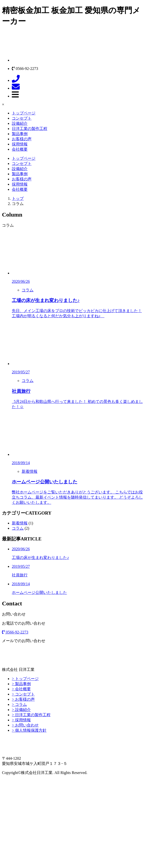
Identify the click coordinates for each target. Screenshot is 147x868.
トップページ (24, 113)
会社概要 (20, 149)
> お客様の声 (23, 699)
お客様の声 (22, 139)
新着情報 (30, 471)
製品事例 (20, 134)
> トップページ (25, 679)
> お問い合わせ (25, 725)
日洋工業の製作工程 (30, 129)
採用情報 (20, 144)
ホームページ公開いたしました (45, 482)
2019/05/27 (21, 372)
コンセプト (22, 118)
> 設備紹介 (21, 710)
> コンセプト (23, 694)
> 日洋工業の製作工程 (31, 715)
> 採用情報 (21, 720)
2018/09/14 (21, 463)
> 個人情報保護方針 (29, 730)
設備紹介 (20, 123)
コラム (28, 290)
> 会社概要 (21, 689)
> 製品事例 (21, 684)
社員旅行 (21, 391)
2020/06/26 (21, 281)
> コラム (19, 704)
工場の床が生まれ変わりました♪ (46, 300)
